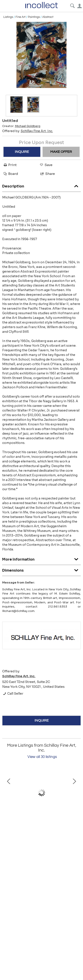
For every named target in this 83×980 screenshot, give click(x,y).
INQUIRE (22, 152)
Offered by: (28, 131)
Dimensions (41, 569)
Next (74, 793)
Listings (8, 17)
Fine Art (20, 17)
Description (41, 185)
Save (46, 165)
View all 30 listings (42, 757)
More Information (41, 558)
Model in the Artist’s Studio (41, 819)
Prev (9, 793)
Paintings (34, 17)
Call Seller (13, 694)
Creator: (21, 126)
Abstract (48, 17)
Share (47, 174)
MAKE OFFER (61, 152)
